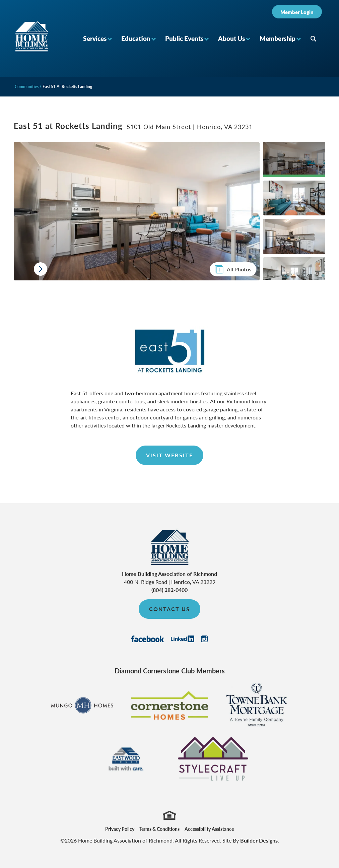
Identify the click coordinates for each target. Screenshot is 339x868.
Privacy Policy (120, 829)
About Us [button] (231, 38)
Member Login (297, 12)
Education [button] (136, 38)
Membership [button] (278, 38)
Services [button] (95, 38)
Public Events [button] (184, 38)
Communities (27, 87)
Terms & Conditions (159, 829)
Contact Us (169, 609)
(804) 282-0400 (169, 590)
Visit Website (169, 455)
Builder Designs (259, 840)
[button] (97, 39)
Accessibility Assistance (209, 829)
